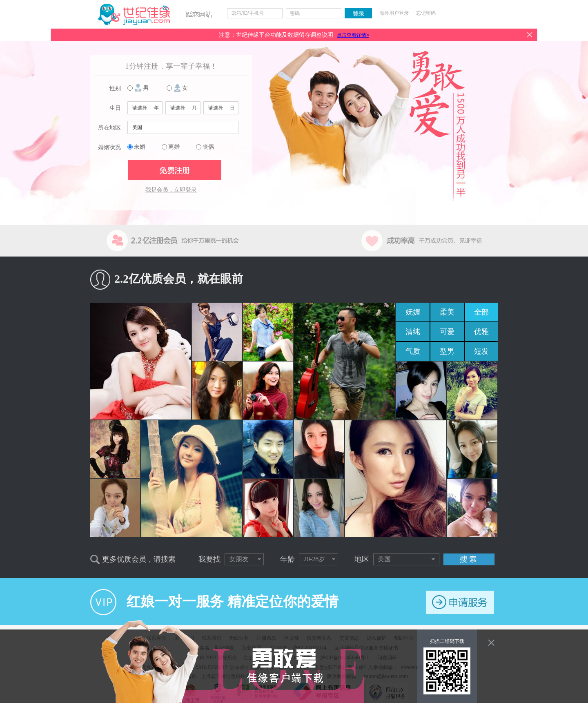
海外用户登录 (394, 13)
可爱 (447, 332)
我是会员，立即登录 (171, 190)
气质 (413, 351)
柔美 (447, 312)
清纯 (413, 332)
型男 (447, 351)
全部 (481, 312)
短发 (481, 351)
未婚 (140, 147)
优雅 (481, 332)
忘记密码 (426, 13)
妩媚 (413, 312)
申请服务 (460, 602)
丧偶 (208, 147)
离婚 (174, 147)
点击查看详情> (353, 35)
